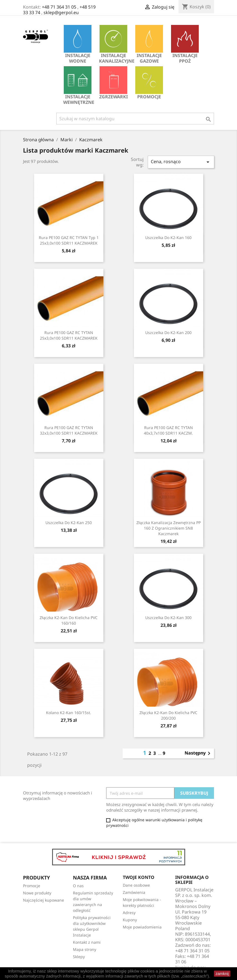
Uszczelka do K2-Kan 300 (168, 618)
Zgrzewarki (114, 83)
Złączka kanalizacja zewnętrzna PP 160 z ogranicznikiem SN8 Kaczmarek (169, 528)
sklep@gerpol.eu (61, 12)
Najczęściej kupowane (44, 900)
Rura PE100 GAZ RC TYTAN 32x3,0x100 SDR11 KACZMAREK (69, 430)
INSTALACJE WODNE (78, 44)
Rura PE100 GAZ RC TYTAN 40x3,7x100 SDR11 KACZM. (168, 430)
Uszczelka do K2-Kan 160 (168, 238)
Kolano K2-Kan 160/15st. (69, 713)
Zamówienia (134, 892)
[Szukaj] (135, 119)
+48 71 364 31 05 (59, 7)
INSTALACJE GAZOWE (149, 44)
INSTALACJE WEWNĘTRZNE (79, 86)
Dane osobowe (136, 885)
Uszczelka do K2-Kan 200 (168, 333)
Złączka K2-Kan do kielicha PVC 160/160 (69, 620)
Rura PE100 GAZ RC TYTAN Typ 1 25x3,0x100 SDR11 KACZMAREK (69, 240)
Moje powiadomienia (142, 927)
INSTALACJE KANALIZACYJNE (115, 44)
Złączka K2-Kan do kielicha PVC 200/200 (168, 715)
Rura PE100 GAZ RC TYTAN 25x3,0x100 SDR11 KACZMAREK (69, 335)
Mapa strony (85, 949)
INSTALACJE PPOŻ (185, 44)
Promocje (149, 83)
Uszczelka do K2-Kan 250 (69, 523)
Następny (198, 753)
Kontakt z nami (87, 942)
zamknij (222, 974)
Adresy (129, 913)
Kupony (130, 920)
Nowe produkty (37, 893)
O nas (78, 886)
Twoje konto (139, 877)
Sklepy (79, 957)
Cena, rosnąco (181, 162)
